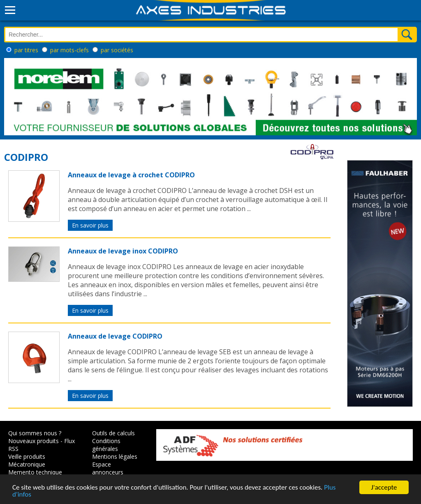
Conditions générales (106, 445)
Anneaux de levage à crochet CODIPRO (131, 175)
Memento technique (35, 472)
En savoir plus (90, 225)
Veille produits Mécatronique (27, 460)
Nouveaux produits (34, 441)
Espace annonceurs (108, 468)
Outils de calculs (113, 433)
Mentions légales (115, 456)
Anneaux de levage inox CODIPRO (123, 251)
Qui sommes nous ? (35, 433)
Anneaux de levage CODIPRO (115, 336)
